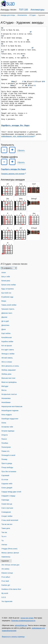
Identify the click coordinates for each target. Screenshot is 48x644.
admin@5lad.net (21, 625)
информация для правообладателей (17, 136)
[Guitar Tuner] (27, 3)
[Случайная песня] (33, 3)
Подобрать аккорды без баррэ (15, 125)
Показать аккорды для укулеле (13, 174)
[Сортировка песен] (9, 268)
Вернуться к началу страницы (13, 637)
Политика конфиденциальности (23, 621)
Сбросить (21, 150)
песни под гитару (27, 618)
